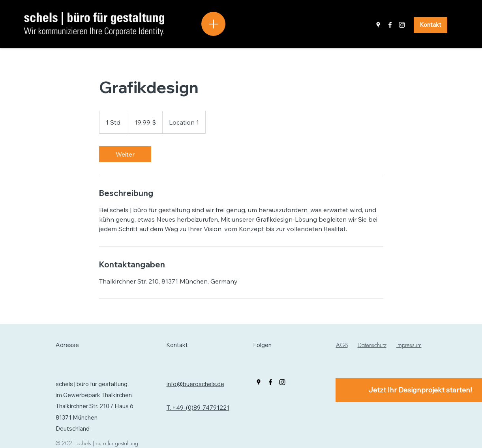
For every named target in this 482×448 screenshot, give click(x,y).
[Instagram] (402, 25)
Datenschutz (372, 345)
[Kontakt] (430, 25)
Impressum (409, 345)
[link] (125, 154)
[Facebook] (390, 25)
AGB (342, 345)
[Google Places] (378, 25)
